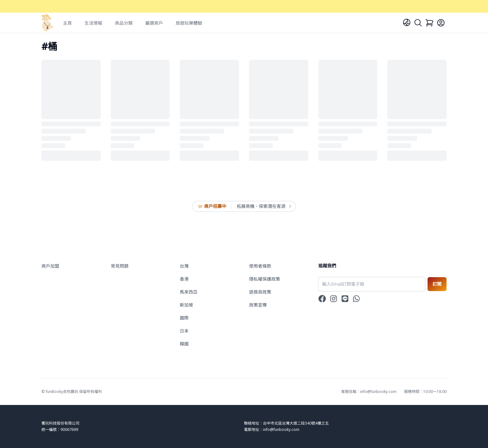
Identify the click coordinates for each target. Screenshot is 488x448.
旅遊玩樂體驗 (189, 23)
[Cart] (429, 23)
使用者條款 (260, 266)
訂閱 (437, 284)
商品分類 (124, 23)
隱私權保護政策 (265, 279)
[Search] (418, 23)
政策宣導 (258, 305)
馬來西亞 (189, 292)
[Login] (441, 23)
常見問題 (120, 266)
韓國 (184, 344)
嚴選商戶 (154, 23)
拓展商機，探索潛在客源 (264, 206)
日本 (184, 331)
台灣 (184, 266)
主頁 (67, 23)
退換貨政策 (260, 292)
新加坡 (186, 305)
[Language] (407, 22)
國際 (184, 318)
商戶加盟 (50, 266)
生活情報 (93, 23)
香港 (184, 279)
